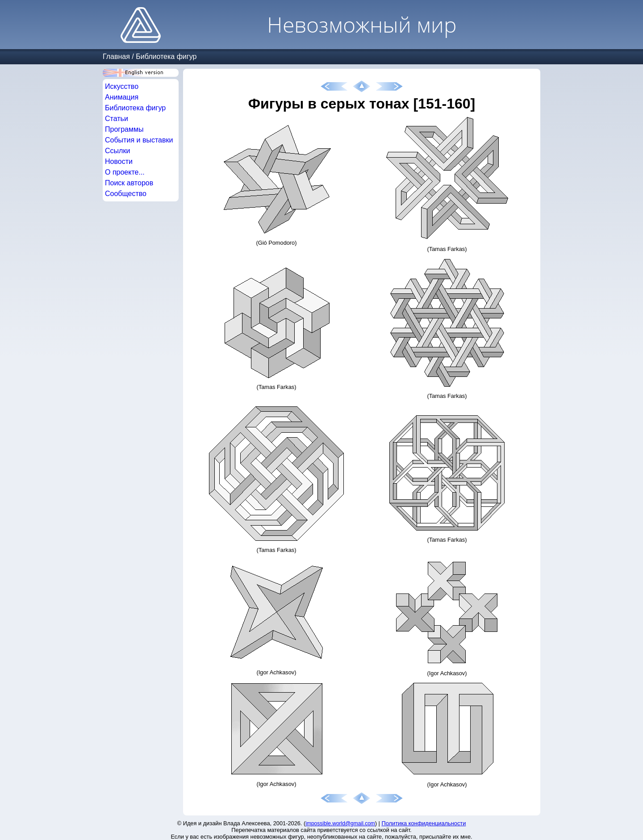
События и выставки (139, 140)
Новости (119, 161)
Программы (124, 129)
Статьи (117, 119)
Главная (116, 56)
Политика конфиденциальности (424, 823)
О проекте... (125, 172)
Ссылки (117, 151)
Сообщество (126, 194)
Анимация (122, 97)
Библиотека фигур (166, 56)
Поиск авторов (129, 183)
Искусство (122, 86)
